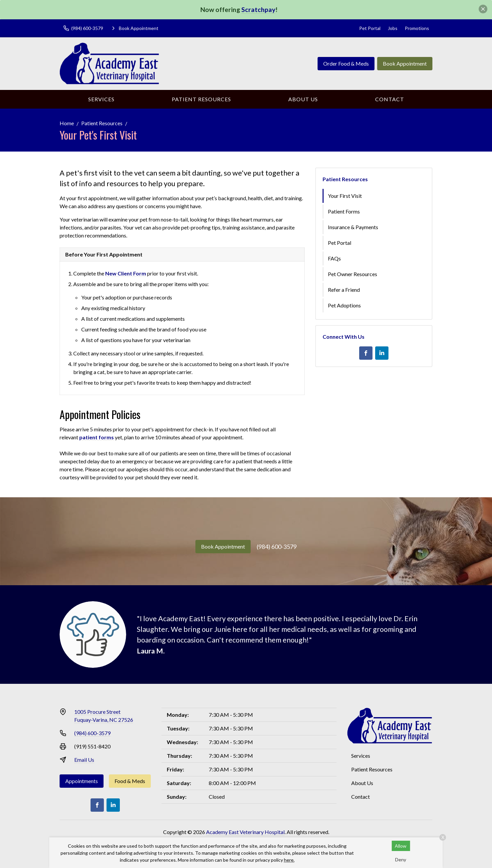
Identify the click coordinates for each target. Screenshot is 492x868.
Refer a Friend (344, 290)
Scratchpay (258, 9)
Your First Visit (345, 196)
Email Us (84, 760)
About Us (303, 99)
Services (101, 99)
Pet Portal (370, 28)
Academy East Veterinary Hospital (245, 832)
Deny (401, 860)
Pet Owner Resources (353, 274)
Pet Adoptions (344, 305)
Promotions (417, 28)
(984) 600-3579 (277, 547)
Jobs (393, 28)
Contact (390, 99)
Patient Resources (201, 99)
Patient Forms (344, 211)
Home (67, 123)
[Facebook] (366, 353)
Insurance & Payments (353, 227)
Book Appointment (405, 63)
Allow (401, 846)
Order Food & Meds (346, 63)
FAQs (334, 258)
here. (289, 860)
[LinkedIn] (382, 353)
